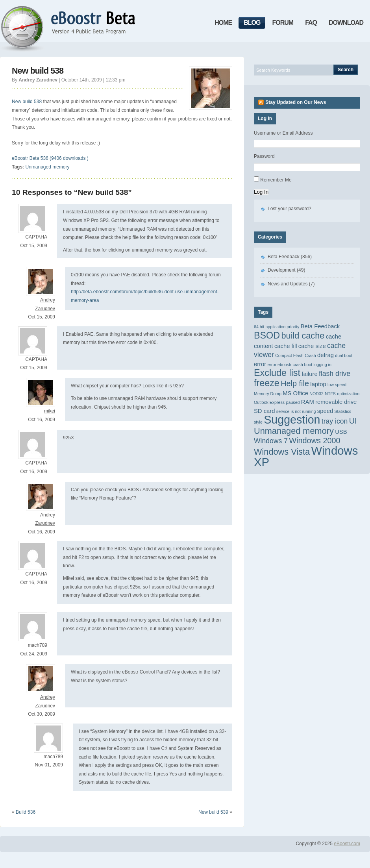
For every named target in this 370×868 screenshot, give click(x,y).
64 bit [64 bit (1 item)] (259, 327)
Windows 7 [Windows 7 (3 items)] (271, 441)
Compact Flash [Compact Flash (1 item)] (289, 355)
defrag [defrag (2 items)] (326, 355)
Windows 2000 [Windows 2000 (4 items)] (314, 440)
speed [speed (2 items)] (325, 411)
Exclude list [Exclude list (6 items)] (277, 373)
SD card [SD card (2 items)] (264, 411)
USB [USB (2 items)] (341, 432)
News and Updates (288, 284)
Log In (261, 192)
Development (282, 270)
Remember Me (276, 180)
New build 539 (213, 812)
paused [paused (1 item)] (293, 402)
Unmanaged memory (47, 167)
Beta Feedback (284, 257)
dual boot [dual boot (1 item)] (344, 355)
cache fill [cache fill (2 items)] (286, 346)
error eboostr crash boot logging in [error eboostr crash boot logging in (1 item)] (300, 365)
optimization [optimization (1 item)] (348, 394)
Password (264, 156)
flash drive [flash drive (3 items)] (335, 374)
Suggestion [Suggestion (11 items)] (292, 420)
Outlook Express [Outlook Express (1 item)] (269, 402)
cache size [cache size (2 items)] (312, 346)
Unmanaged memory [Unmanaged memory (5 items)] (294, 431)
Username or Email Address (283, 133)
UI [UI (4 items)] (353, 421)
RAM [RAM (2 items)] (308, 402)
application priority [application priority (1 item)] (282, 327)
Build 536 (26, 812)
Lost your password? (290, 209)
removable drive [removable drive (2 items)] (336, 402)
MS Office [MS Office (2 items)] (295, 393)
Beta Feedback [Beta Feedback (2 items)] (320, 326)
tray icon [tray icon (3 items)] (335, 421)
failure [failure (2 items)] (309, 374)
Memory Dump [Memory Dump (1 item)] (268, 394)
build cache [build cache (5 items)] (303, 336)
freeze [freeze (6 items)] (267, 383)
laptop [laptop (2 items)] (318, 384)
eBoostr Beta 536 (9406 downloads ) (50, 158)
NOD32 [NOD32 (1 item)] (316, 394)
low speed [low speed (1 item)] (337, 385)
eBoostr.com (347, 844)
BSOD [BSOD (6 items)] (267, 335)
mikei (50, 411)
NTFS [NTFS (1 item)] (330, 394)
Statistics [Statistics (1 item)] (343, 411)
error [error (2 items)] (260, 364)
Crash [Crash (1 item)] (310, 355)
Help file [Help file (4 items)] (295, 383)
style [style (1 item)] (258, 422)
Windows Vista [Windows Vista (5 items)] (282, 452)
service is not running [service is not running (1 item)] (296, 411)
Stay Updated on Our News (296, 102)
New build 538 (38, 71)
